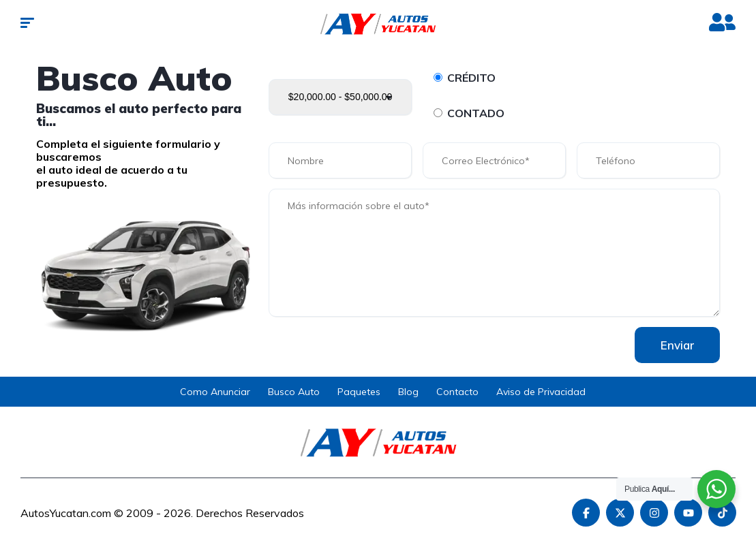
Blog (408, 392)
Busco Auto (294, 392)
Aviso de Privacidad (541, 392)
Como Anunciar (215, 392)
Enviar (676, 345)
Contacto (457, 392)
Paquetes (359, 392)
